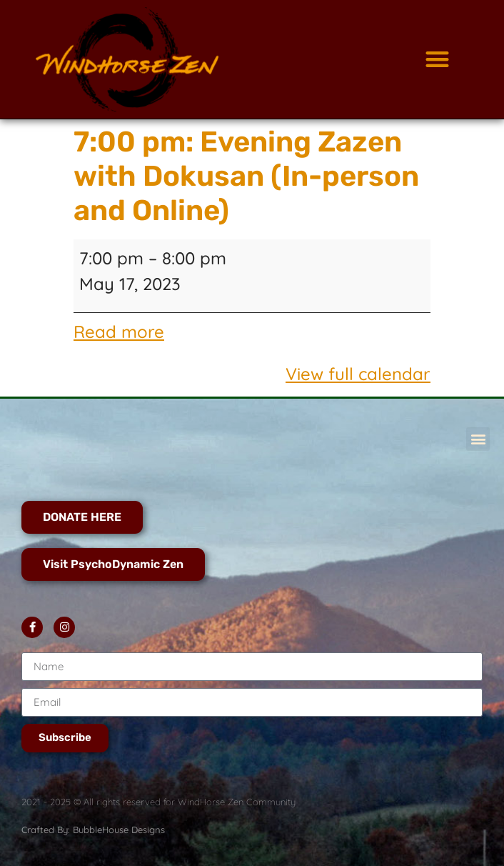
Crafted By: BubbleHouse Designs (93, 830)
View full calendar (358, 374)
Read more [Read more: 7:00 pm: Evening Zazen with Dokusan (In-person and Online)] (119, 332)
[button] (437, 60)
